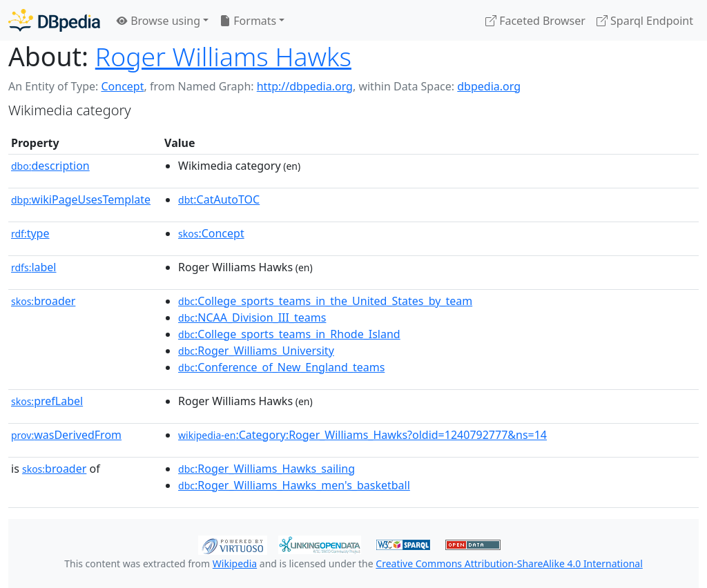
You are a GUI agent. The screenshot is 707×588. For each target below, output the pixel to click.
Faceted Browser (535, 21)
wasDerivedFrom (66, 435)
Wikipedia (235, 563)
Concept (122, 86)
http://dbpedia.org (305, 86)
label (34, 267)
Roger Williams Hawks (223, 56)
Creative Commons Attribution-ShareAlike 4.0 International (509, 563)
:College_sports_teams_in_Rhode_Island (289, 334)
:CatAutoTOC (219, 199)
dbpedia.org (489, 86)
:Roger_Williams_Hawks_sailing (267, 469)
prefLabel (47, 401)
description (50, 166)
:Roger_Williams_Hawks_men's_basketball (294, 485)
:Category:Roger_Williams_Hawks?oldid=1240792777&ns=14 (362, 435)
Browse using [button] (158, 21)
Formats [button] (248, 21)
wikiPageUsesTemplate (81, 199)
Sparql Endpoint (645, 21)
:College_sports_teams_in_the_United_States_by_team (325, 301)
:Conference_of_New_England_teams (281, 367)
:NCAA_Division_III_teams (252, 317)
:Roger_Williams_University (256, 351)
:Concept (211, 233)
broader (43, 301)
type (30, 233)
